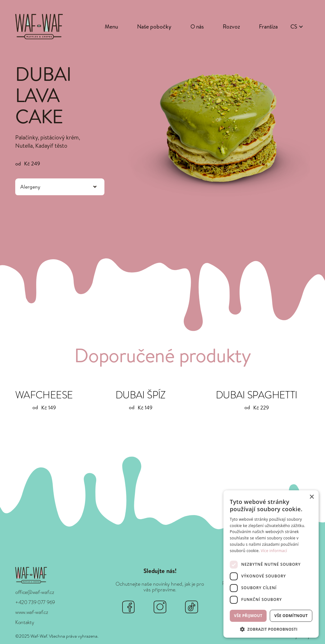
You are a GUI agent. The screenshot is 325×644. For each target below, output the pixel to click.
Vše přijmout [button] (248, 616)
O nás (197, 26)
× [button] (312, 497)
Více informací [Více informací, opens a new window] (274, 551)
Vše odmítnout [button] (291, 616)
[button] (297, 27)
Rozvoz (231, 26)
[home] (39, 26)
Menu (111, 26)
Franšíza (268, 26)
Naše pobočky (154, 26)
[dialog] (271, 564)
